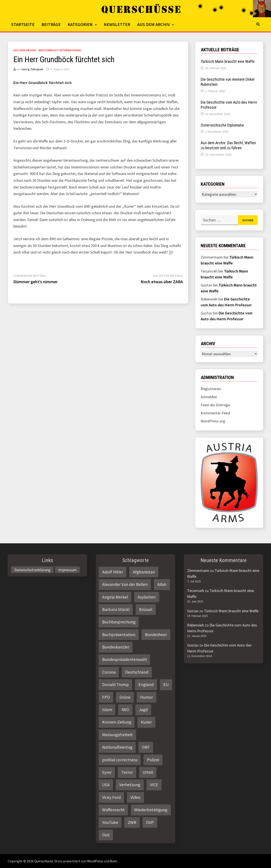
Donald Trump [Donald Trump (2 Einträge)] (116, 684)
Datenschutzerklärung (32, 570)
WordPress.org (213, 421)
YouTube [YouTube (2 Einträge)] (110, 822)
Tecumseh (196, 591)
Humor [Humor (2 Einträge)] (147, 697)
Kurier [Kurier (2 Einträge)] (146, 722)
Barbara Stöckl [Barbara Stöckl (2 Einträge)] (116, 609)
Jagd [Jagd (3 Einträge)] (143, 710)
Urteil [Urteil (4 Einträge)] (148, 772)
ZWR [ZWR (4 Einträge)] (132, 822)
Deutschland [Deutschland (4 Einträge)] (137, 672)
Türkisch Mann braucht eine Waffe (228, 61)
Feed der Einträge (215, 405)
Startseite (23, 24)
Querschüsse (44, 861)
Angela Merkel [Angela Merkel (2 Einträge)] (115, 597)
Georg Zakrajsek (32, 69)
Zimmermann (198, 570)
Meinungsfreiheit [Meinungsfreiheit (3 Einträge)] (117, 735)
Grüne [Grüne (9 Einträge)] (125, 697)
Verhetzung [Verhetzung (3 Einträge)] (130, 785)
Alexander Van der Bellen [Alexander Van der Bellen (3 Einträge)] (125, 584)
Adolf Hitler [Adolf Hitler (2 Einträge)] (113, 572)
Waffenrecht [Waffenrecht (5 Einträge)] (113, 810)
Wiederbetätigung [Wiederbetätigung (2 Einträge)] (151, 810)
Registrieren (211, 389)
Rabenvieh (196, 625)
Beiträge (51, 24)
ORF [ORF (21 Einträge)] (146, 747)
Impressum (67, 570)
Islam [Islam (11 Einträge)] (107, 710)
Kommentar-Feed (215, 413)
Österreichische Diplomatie (222, 125)
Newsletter (117, 24)
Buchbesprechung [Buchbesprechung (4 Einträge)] (119, 622)
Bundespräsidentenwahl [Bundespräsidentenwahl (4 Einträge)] (124, 659)
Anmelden (209, 397)
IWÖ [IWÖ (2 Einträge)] (125, 710)
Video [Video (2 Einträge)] (135, 797)
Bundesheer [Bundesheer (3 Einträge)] (156, 635)
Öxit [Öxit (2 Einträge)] (106, 835)
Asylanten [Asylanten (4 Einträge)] (147, 597)
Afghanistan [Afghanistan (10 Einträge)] (144, 572)
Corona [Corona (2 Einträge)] (109, 672)
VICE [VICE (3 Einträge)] (154, 785)
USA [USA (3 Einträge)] (106, 785)
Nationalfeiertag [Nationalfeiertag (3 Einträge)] (117, 747)
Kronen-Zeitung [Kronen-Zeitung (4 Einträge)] (117, 722)
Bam (114, 861)
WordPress (95, 861)
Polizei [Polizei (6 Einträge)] (153, 760)
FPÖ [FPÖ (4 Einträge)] (106, 697)
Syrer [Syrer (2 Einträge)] (107, 772)
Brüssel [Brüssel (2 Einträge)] (146, 609)
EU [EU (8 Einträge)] (166, 684)
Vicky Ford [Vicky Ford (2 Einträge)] (111, 797)
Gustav (193, 611)
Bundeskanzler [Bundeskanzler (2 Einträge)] (116, 647)
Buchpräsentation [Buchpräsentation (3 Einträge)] (119, 635)
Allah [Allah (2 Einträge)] (162, 584)
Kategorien (80, 24)
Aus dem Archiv (154, 24)
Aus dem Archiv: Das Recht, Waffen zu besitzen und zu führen (228, 145)
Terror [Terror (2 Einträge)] (127, 772)
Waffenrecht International (60, 50)
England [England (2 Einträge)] (146, 684)
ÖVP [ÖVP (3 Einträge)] (150, 822)
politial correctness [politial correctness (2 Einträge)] (120, 760)
